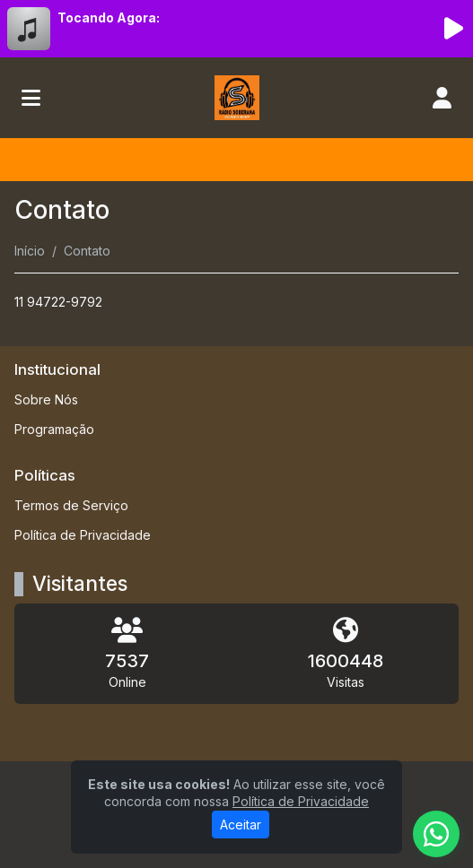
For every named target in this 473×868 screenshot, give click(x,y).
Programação (54, 429)
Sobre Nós (46, 399)
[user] (442, 98)
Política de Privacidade (83, 535)
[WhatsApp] (436, 834)
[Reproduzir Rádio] (453, 29)
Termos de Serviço (71, 505)
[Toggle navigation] (31, 98)
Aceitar (241, 825)
